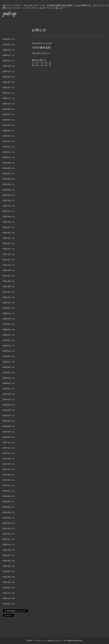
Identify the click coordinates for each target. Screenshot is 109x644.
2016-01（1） (9, 534)
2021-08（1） (9, 270)
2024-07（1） (9, 114)
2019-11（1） (9, 346)
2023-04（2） (9, 190)
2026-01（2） (9, 50)
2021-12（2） (9, 254)
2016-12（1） (9, 485)
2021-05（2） (9, 286)
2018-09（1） (9, 405)
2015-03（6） (9, 577)
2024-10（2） (9, 104)
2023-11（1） (9, 152)
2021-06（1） (9, 281)
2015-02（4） (9, 582)
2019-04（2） (9, 373)
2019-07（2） (9, 362)
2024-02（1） (9, 136)
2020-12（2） (9, 303)
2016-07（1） (9, 502)
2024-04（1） (9, 131)
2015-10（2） (9, 545)
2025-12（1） (9, 55)
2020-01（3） (9, 335)
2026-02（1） (9, 45)
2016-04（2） (9, 518)
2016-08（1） (9, 496)
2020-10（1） (9, 313)
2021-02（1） (9, 292)
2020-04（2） (9, 319)
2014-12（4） (9, 593)
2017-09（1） (9, 459)
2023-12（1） (9, 147)
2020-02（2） (9, 329)
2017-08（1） (9, 464)
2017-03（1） (9, 480)
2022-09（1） (9, 217)
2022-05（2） (9, 233)
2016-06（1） (9, 507)
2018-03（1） (9, 432)
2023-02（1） (9, 200)
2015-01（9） (9, 588)
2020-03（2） (9, 324)
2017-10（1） (9, 453)
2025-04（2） (9, 77)
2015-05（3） (9, 566)
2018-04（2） (9, 426)
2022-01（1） (9, 249)
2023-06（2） (9, 179)
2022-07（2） (9, 227)
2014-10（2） (9, 604)
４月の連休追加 (41, 48)
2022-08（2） (9, 222)
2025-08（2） (9, 66)
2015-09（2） (9, 550)
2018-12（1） (9, 394)
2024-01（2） (9, 141)
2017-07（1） (9, 469)
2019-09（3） (9, 356)
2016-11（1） (9, 491)
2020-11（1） (9, 308)
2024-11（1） (9, 98)
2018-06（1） (9, 421)
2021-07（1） (9, 276)
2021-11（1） (9, 260)
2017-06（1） (9, 475)
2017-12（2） (9, 442)
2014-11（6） (9, 598)
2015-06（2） (9, 561)
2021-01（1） (9, 297)
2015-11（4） (9, 539)
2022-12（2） (9, 206)
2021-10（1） (9, 265)
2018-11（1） (9, 399)
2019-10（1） (9, 351)
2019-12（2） (9, 340)
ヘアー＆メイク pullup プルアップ (48, 641)
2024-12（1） (9, 93)
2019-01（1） (9, 389)
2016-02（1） (9, 528)
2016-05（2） (9, 512)
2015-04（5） (9, 571)
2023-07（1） (9, 174)
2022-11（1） (9, 211)
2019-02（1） (9, 383)
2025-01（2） (9, 88)
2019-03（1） (9, 378)
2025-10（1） (9, 61)
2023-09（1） (9, 163)
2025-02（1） (9, 82)
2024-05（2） (9, 125)
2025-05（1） (9, 71)
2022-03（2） (9, 238)
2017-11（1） (9, 448)
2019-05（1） (9, 367)
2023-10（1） (9, 157)
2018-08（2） (9, 410)
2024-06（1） (9, 120)
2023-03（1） (9, 195)
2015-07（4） (9, 555)
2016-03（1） (9, 523)
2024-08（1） (9, 109)
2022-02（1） (9, 243)
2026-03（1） (9, 39)
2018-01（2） (9, 437)
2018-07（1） (9, 416)
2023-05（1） (9, 184)
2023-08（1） (9, 168)
